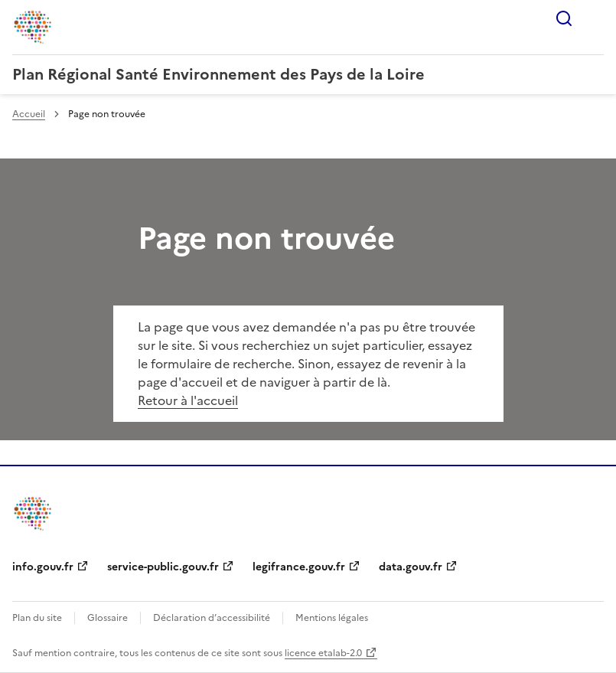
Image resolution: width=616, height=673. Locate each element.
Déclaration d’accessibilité (212, 618)
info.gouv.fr (43, 567)
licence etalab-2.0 (323, 653)
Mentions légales (332, 618)
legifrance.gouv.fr (299, 567)
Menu (595, 18)
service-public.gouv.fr (163, 567)
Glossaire (108, 618)
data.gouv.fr (411, 567)
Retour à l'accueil (188, 400)
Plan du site (37, 618)
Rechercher (564, 18)
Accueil (29, 114)
